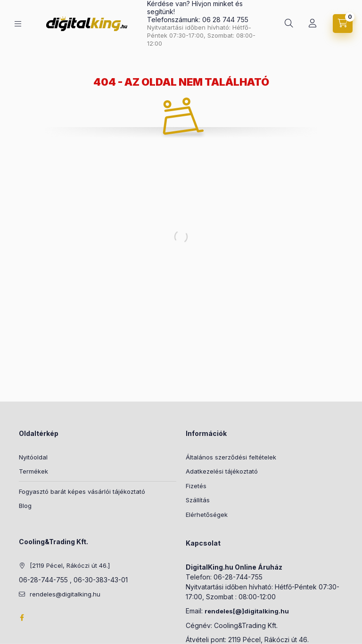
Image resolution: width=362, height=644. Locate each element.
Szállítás (198, 500)
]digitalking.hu (265, 611)
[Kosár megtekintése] (343, 24)
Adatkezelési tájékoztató (222, 471)
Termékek (33, 471)
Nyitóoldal (33, 457)
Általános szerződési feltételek (231, 457)
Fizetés (196, 486)
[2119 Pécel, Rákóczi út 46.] (70, 565)
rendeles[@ (223, 611)
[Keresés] (289, 24)
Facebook (22, 618)
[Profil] (313, 24)
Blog (25, 506)
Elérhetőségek (207, 515)
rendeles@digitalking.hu (65, 594)
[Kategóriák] (18, 24)
